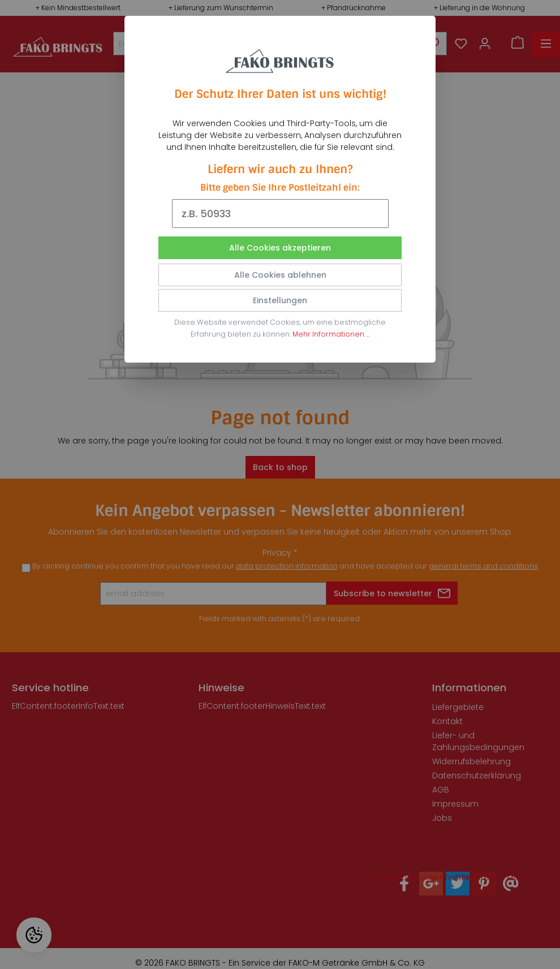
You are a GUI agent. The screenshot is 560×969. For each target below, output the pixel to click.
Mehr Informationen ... (331, 334)
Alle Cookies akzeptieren (280, 248)
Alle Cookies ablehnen (280, 275)
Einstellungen (280, 300)
